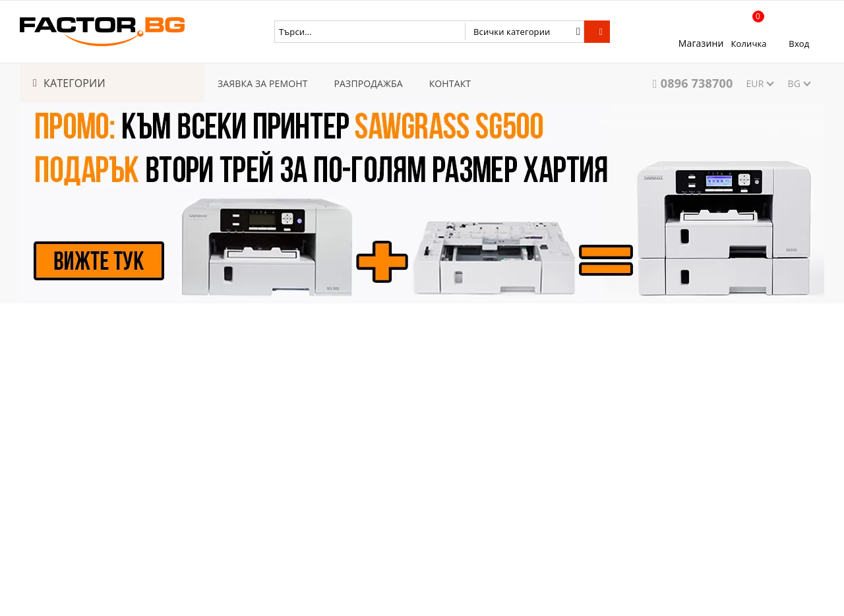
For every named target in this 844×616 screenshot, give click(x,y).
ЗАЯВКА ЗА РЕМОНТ (263, 83)
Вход (799, 44)
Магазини (701, 43)
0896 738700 (697, 83)
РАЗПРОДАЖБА (369, 83)
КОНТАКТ (450, 83)
